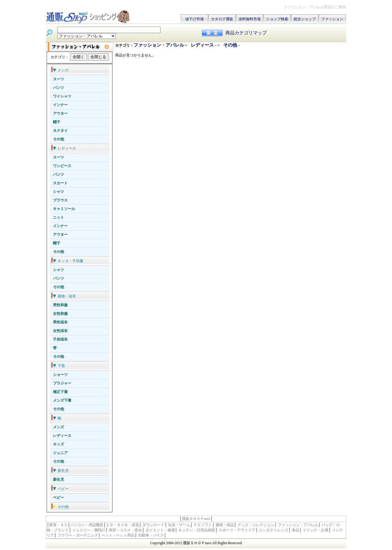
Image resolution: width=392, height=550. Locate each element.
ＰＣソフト (203, 525)
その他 (58, 139)
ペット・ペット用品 (118, 535)
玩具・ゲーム (179, 525)
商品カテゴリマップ (246, 33)
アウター (60, 113)
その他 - (232, 45)
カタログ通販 (222, 19)
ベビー (58, 498)
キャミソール (64, 209)
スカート (60, 183)
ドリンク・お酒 (315, 530)
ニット (58, 217)
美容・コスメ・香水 (125, 530)
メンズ (58, 427)
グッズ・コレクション (256, 525)
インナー (60, 105)
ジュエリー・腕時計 (89, 530)
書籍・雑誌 (225, 525)
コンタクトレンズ (273, 530)
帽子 (57, 122)
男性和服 (60, 305)
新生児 (58, 479)
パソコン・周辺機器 (87, 525)
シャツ (58, 192)
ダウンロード (153, 525)
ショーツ (60, 375)
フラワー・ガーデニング (78, 535)
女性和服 (60, 314)
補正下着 (60, 392)
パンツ (58, 88)
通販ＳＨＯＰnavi (196, 519)
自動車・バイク (151, 535)
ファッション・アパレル (159, 45)
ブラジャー (62, 383)
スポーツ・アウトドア (237, 530)
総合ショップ (305, 19)
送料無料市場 (250, 19)
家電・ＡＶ (58, 525)
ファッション (332, 19)
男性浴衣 (60, 322)
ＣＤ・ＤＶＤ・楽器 (123, 525)
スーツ (58, 79)
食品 (296, 530)
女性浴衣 (60, 331)
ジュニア (60, 453)
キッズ (58, 444)
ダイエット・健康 (160, 530)
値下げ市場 (194, 19)
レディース (62, 436)
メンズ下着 (62, 400)
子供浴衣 (60, 339)
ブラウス (60, 200)
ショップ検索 (277, 19)
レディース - (204, 45)
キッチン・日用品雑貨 (197, 530)
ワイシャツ (62, 96)
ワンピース (62, 166)
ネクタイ (60, 131)
